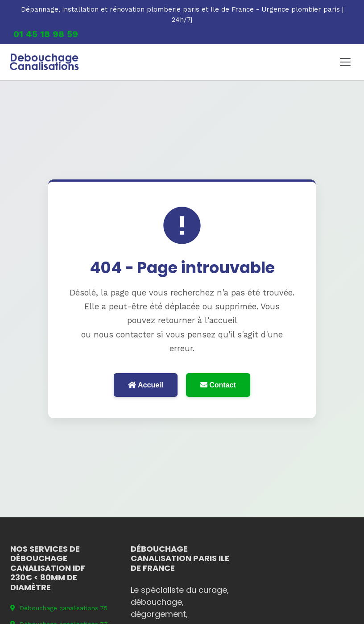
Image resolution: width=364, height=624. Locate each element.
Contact (218, 385)
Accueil (146, 385)
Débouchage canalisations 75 (59, 608)
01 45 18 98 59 (46, 34)
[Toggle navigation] (345, 62)
